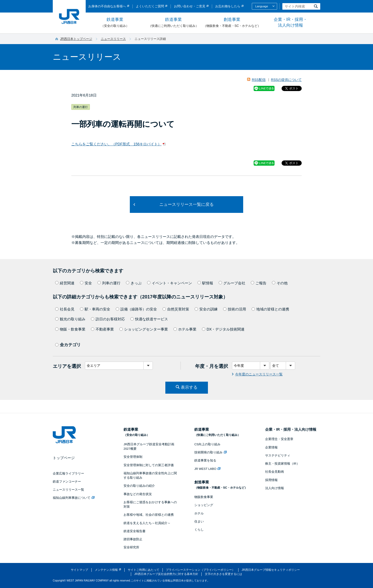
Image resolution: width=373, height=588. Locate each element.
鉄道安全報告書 (135, 531)
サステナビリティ (278, 455)
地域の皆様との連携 (270, 309)
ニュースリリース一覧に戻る (186, 204)
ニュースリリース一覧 (68, 490)
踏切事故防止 (133, 539)
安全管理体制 (133, 457)
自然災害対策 (176, 309)
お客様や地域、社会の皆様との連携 (149, 515)
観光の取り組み (70, 319)
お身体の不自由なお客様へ (107, 6)
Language (262, 6)
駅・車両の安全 (95, 309)
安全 (86, 283)
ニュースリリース (113, 39)
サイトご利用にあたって (144, 570)
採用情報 (271, 480)
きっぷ (134, 283)
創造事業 (232, 23)
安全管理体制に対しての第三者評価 (149, 465)
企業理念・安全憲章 (279, 439)
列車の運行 (109, 283)
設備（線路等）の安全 (136, 309)
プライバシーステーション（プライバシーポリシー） (200, 570)
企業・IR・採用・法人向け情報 (290, 22)
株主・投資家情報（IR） (282, 464)
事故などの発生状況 (138, 494)
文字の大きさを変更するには (223, 574)
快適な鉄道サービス (149, 319)
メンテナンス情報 (106, 570)
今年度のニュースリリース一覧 (259, 374)
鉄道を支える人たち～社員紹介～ (147, 523)
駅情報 (205, 283)
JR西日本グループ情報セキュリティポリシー (271, 570)
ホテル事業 (185, 329)
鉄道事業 (115, 23)
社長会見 (65, 309)
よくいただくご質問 (150, 6)
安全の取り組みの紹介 (139, 486)
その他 (280, 283)
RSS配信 (259, 80)
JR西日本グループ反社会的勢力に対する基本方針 (166, 574)
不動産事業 (102, 329)
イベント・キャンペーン (170, 283)
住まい (199, 521)
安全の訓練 (206, 309)
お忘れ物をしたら (228, 6)
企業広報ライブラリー (68, 473)
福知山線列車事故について (74, 498)
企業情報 (271, 447)
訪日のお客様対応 (108, 319)
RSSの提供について (286, 80)
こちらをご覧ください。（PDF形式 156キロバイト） (116, 144)
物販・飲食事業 (70, 329)
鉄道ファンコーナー (67, 482)
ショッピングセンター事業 (144, 329)
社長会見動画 (275, 472)
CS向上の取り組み (207, 444)
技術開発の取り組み (211, 452)
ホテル (199, 513)
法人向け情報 (275, 488)
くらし (199, 530)
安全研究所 (131, 547)
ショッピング (204, 505)
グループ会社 (232, 283)
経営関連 (65, 283)
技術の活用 (235, 309)
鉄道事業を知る (205, 460)
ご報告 (259, 283)
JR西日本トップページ (76, 39)
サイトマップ (79, 570)
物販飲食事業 (204, 497)
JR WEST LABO (207, 469)
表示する (189, 387)
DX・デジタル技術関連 (223, 329)
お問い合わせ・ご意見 (190, 6)
